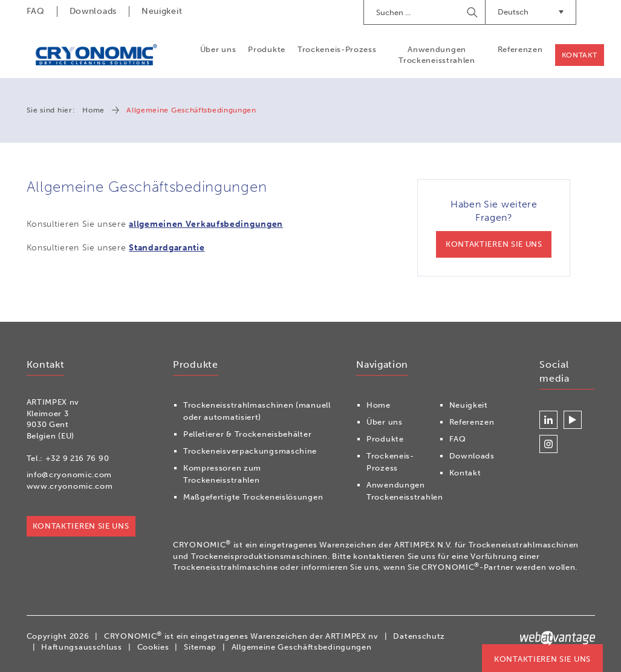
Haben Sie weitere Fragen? (494, 228)
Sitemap (200, 647)
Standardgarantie (167, 248)
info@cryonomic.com (70, 475)
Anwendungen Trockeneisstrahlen (437, 55)
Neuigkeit (162, 11)
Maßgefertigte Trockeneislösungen (253, 497)
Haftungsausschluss (82, 647)
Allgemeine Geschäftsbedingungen (302, 647)
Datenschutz (419, 636)
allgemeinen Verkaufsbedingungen (206, 224)
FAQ (36, 11)
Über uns (218, 49)
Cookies (153, 647)
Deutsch (531, 12)
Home (93, 110)
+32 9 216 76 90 (77, 458)
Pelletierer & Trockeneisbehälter (247, 434)
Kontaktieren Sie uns (542, 659)
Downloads (93, 11)
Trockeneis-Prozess (337, 49)
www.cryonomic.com (70, 486)
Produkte (267, 49)
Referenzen (520, 49)
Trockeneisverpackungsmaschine (250, 451)
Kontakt (580, 55)
